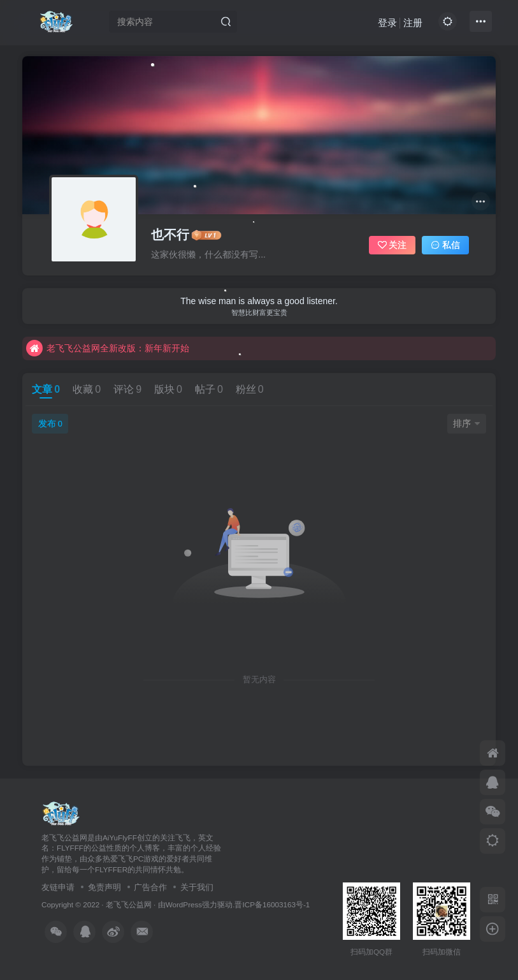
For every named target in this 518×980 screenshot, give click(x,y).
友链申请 (58, 887)
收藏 (87, 389)
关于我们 (197, 887)
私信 (445, 245)
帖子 (209, 389)
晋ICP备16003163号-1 (272, 904)
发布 (50, 423)
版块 (168, 389)
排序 (466, 423)
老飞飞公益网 (129, 904)
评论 (127, 389)
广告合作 (150, 887)
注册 (413, 23)
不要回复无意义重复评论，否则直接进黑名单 (126, 347)
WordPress (184, 904)
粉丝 (250, 389)
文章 (46, 389)
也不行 (170, 235)
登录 (387, 23)
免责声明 (104, 887)
